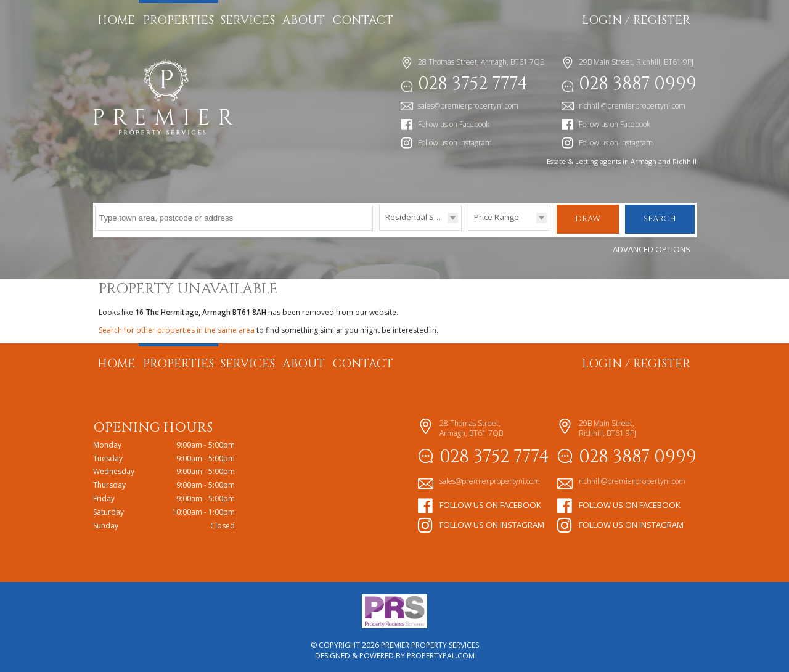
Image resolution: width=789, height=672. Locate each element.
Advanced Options (652, 247)
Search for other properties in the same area (177, 328)
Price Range (497, 217)
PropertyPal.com (441, 654)
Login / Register (636, 20)
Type (379, 230)
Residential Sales (418, 217)
